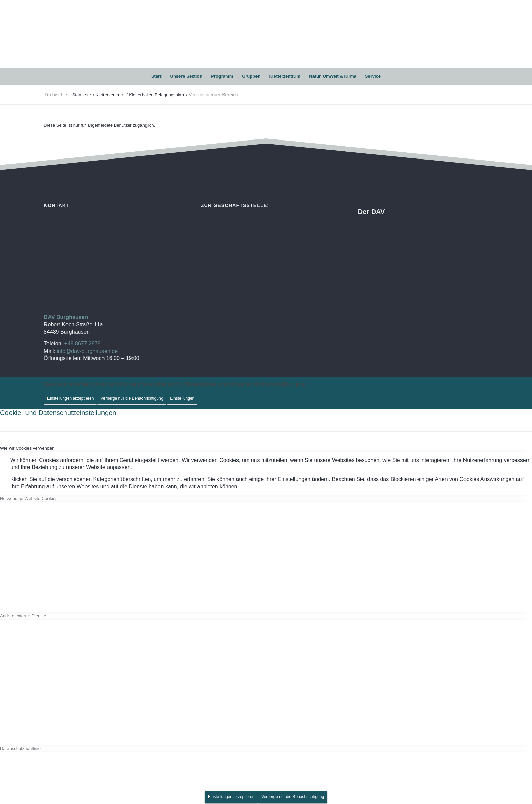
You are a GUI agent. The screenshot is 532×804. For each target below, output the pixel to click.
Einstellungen (182, 398)
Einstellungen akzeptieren (70, 398)
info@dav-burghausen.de (87, 351)
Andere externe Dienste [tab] (23, 616)
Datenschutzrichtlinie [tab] (20, 749)
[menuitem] (156, 76)
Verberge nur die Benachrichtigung (132, 398)
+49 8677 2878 (82, 344)
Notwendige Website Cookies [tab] (29, 498)
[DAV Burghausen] (266, 34)
